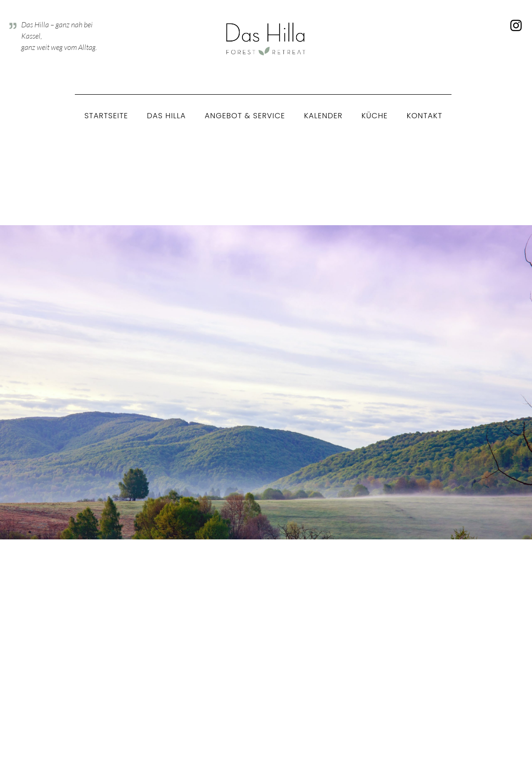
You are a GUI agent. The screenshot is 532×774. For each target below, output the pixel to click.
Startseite (106, 116)
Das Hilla (166, 116)
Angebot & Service (245, 116)
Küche (375, 116)
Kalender (323, 116)
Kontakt (425, 116)
